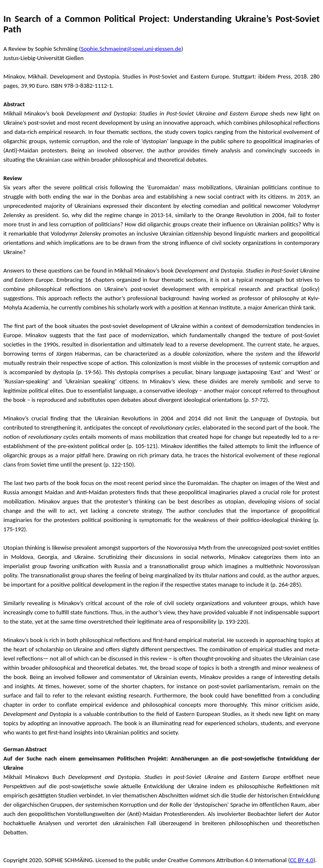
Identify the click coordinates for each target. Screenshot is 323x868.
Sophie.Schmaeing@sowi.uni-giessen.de (131, 49)
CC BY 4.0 (302, 860)
